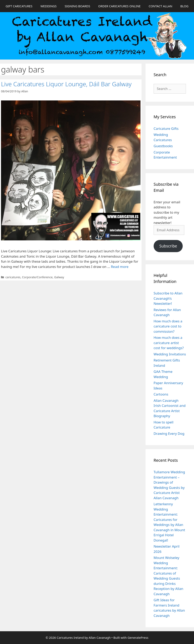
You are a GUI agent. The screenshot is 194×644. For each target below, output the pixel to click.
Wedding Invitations (170, 354)
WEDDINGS (48, 6)
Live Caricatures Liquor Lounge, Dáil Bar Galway (66, 84)
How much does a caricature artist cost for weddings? (169, 343)
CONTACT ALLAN (160, 6)
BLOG (184, 6)
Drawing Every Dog (169, 433)
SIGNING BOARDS (77, 6)
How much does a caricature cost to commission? (168, 326)
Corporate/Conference (37, 277)
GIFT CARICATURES (19, 6)
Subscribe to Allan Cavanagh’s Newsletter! (168, 298)
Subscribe (168, 246)
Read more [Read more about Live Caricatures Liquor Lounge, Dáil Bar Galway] (120, 267)
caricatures (13, 277)
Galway (59, 277)
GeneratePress (138, 638)
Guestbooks (163, 146)
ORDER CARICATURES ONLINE (119, 6)
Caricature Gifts (166, 128)
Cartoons (161, 394)
